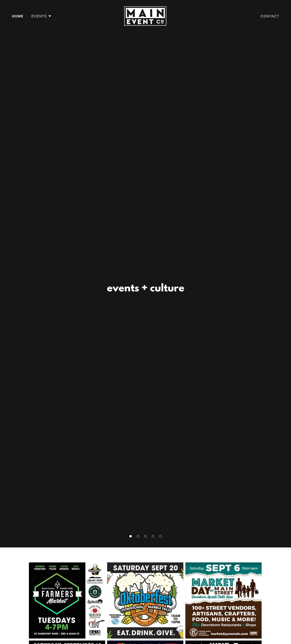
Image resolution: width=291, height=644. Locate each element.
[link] (145, 16)
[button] (42, 16)
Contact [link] (270, 16)
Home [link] (18, 16)
